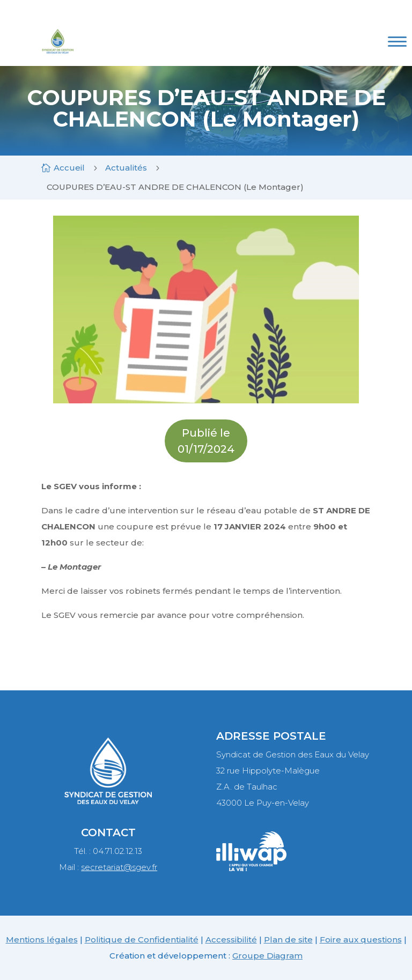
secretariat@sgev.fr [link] (119, 867)
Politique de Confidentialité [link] (142, 940)
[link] (58, 55)
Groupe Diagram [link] (267, 956)
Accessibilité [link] (231, 940)
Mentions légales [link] (42, 940)
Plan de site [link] (288, 940)
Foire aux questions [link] (361, 940)
